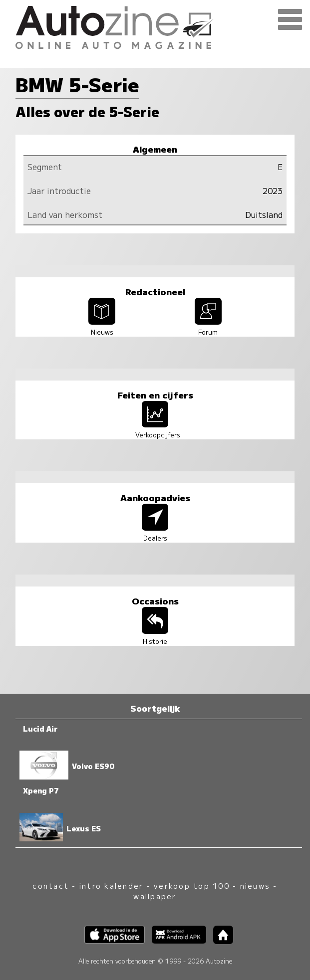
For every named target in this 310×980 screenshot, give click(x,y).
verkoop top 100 (192, 885)
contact (51, 885)
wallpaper (155, 896)
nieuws (255, 885)
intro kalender (111, 885)
